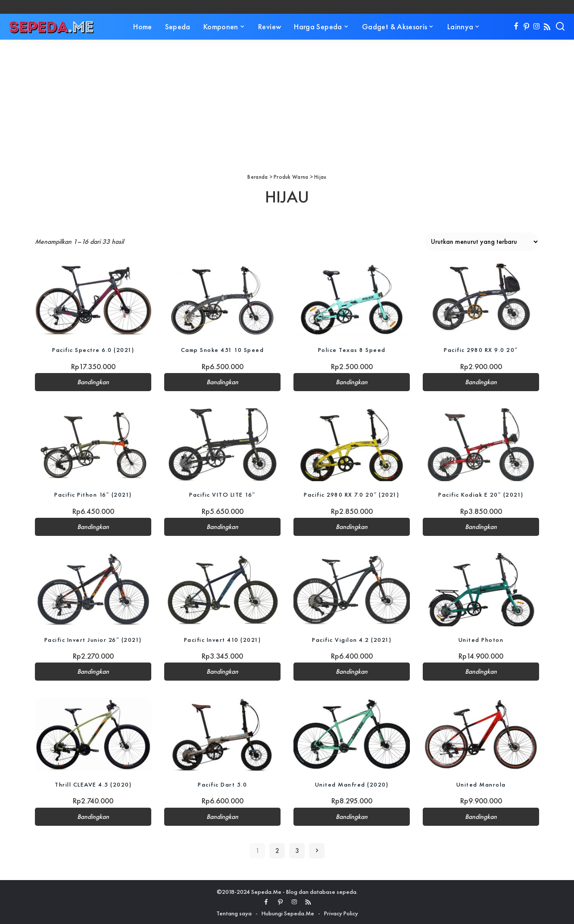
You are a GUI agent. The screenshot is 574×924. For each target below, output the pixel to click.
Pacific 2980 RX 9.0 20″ (481, 350)
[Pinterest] (526, 27)
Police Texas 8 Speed (352, 350)
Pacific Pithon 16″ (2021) (93, 494)
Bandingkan (93, 382)
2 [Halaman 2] (277, 849)
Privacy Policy (341, 912)
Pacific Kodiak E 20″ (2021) (481, 494)
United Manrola (481, 783)
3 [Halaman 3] (297, 849)
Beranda (257, 177)
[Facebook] (516, 27)
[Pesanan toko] (482, 242)
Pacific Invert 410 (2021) (222, 639)
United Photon (481, 639)
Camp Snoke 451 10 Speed (222, 350)
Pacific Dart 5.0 (222, 783)
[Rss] (547, 27)
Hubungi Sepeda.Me (288, 912)
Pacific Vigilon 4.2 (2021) (352, 639)
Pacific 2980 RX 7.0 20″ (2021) (352, 494)
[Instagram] (537, 27)
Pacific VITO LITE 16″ (222, 494)
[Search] (560, 27)
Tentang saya (234, 912)
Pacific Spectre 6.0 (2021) (93, 350)
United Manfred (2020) (352, 783)
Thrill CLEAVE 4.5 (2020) (93, 783)
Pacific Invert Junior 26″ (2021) (93, 639)
